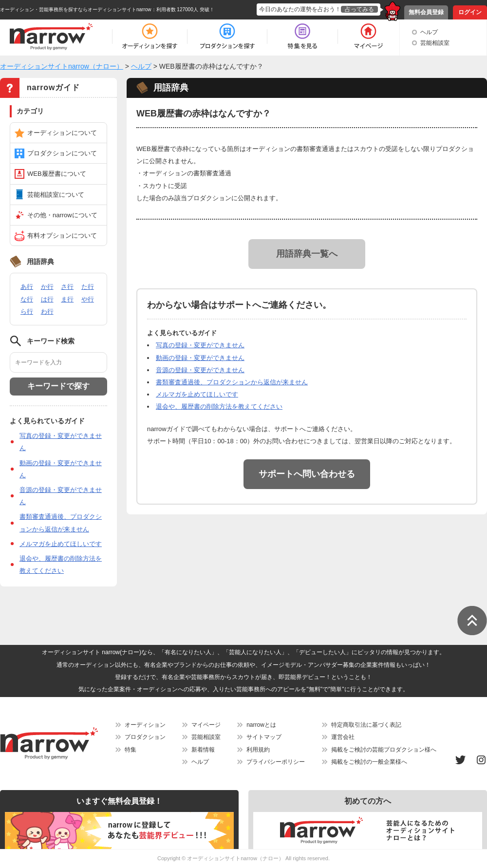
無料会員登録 (426, 12)
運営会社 (343, 737)
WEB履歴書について (57, 174)
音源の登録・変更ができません (200, 370)
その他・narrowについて (62, 215)
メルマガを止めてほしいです (61, 544)
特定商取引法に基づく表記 (366, 725)
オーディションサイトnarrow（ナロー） (235, 858)
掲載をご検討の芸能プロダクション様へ (384, 750)
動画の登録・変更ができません (200, 358)
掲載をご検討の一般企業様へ (369, 762)
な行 (27, 299)
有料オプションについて (62, 236)
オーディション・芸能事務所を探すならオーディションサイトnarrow (76, 9)
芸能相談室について (56, 195)
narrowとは (261, 725)
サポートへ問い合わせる (307, 474)
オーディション (145, 725)
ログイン (470, 12)
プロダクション (145, 737)
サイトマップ (264, 737)
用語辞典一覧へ (307, 254)
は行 (47, 299)
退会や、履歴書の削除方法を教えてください (219, 406)
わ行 (47, 311)
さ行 (67, 287)
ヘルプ (429, 32)
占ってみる (359, 9)
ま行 (67, 299)
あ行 (27, 287)
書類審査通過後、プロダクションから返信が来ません (232, 382)
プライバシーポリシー (276, 762)
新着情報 (203, 750)
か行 (47, 287)
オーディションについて (62, 133)
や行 (88, 299)
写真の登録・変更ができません (200, 345)
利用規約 (258, 750)
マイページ (206, 725)
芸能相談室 (435, 43)
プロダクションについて (62, 153)
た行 (88, 287)
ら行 (27, 311)
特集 (131, 750)
